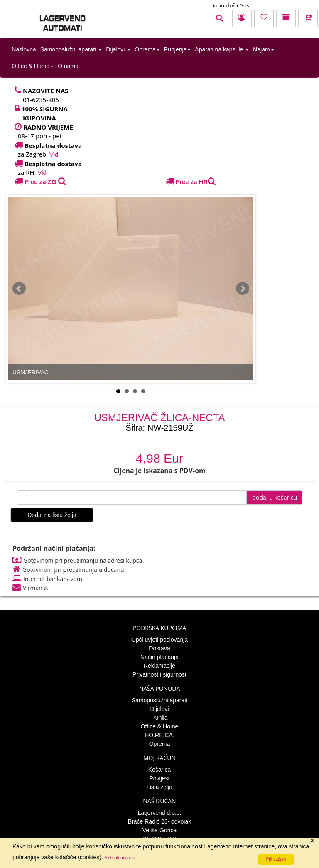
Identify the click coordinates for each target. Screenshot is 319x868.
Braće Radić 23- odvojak (160, 821)
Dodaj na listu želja (52, 515)
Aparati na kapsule (222, 49)
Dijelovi (118, 49)
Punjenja (178, 49)
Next (243, 289)
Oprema (147, 49)
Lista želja (159, 787)
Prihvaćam (276, 859)
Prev (19, 289)
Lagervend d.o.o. (159, 813)
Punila (160, 718)
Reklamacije (159, 666)
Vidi (55, 154)
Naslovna (24, 49)
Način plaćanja (159, 657)
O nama (68, 66)
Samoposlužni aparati (71, 49)
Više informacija (119, 858)
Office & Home (33, 66)
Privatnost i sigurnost (159, 674)
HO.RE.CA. (159, 735)
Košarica (159, 770)
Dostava (159, 648)
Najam (263, 49)
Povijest (159, 778)
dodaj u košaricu (275, 497)
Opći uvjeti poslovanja (159, 640)
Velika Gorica (159, 830)
